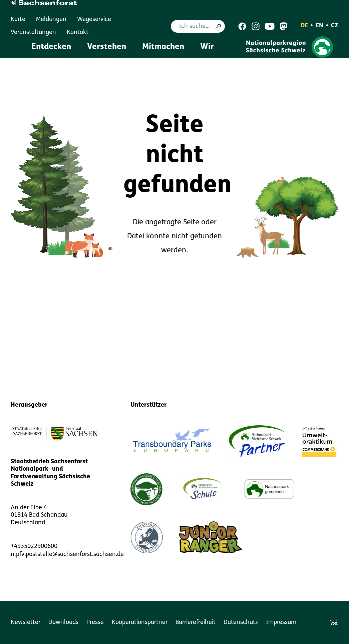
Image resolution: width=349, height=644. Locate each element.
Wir (207, 47)
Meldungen (51, 19)
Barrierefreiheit (196, 622)
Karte (18, 19)
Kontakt (78, 32)
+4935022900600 (34, 546)
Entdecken (51, 47)
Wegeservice (94, 19)
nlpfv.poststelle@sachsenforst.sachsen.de (67, 554)
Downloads (63, 622)
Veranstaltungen (33, 32)
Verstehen (107, 47)
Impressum (281, 622)
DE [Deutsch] (304, 26)
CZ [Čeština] (335, 26)
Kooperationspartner (140, 622)
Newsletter (26, 622)
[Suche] (218, 26)
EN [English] (319, 26)
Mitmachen (163, 47)
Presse (95, 622)
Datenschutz (241, 622)
